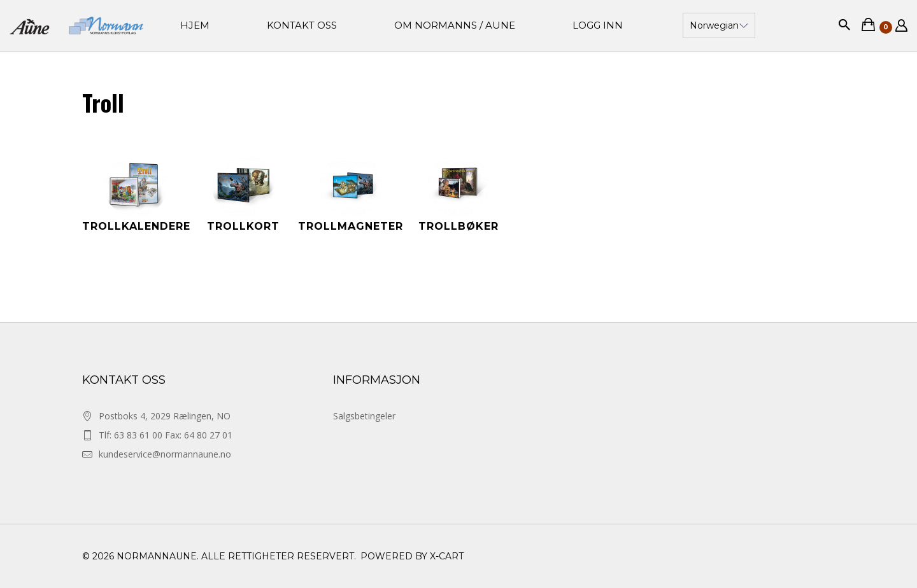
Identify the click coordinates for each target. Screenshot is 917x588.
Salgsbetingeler (364, 416)
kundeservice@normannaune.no (165, 454)
